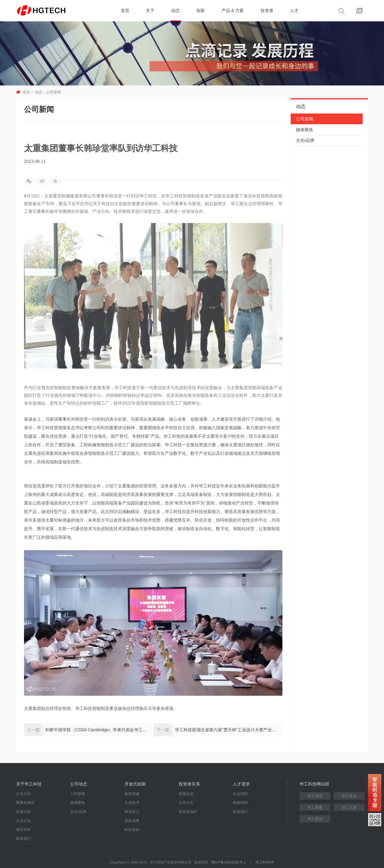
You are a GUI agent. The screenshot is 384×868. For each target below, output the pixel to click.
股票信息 (186, 794)
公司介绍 (23, 794)
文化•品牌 (305, 140)
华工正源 (349, 807)
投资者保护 (188, 812)
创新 (201, 11)
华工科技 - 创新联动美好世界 (51, 11)
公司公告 (186, 803)
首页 (125, 11)
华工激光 (349, 796)
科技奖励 (132, 830)
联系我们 (23, 839)
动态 (175, 11)
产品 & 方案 (233, 11)
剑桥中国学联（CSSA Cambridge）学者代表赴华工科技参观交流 (99, 730)
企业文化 (23, 821)
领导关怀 (23, 830)
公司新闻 (54, 92)
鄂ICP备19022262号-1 (229, 862)
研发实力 (132, 812)
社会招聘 (240, 794)
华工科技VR (265, 862)
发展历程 (23, 812)
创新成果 (132, 821)
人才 (294, 11)
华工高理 (315, 796)
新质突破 (132, 794)
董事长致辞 (25, 803)
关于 (150, 11)
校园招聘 (240, 803)
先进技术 (132, 803)
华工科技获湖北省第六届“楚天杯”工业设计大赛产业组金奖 (229, 730)
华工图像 (315, 807)
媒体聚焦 (305, 130)
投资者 (267, 11)
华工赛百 (315, 819)
